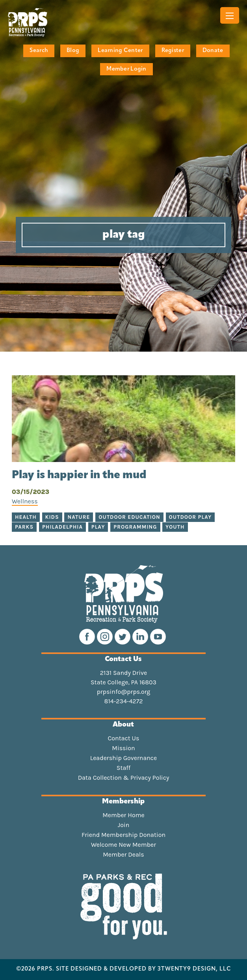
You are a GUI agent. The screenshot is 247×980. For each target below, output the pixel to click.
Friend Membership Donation (123, 835)
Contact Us (124, 738)
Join (124, 825)
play (98, 527)
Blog (73, 51)
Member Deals (123, 855)
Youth (175, 527)
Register (173, 51)
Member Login (126, 69)
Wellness (25, 501)
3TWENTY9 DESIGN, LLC (194, 969)
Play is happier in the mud (80, 475)
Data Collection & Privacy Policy (124, 778)
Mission (123, 748)
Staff (123, 768)
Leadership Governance (124, 758)
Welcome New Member (123, 845)
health (26, 517)
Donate (213, 51)
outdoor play (190, 517)
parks (24, 527)
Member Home (123, 815)
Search (39, 51)
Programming (135, 527)
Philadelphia (62, 527)
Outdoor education (129, 517)
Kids (52, 517)
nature (79, 517)
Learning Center (120, 51)
